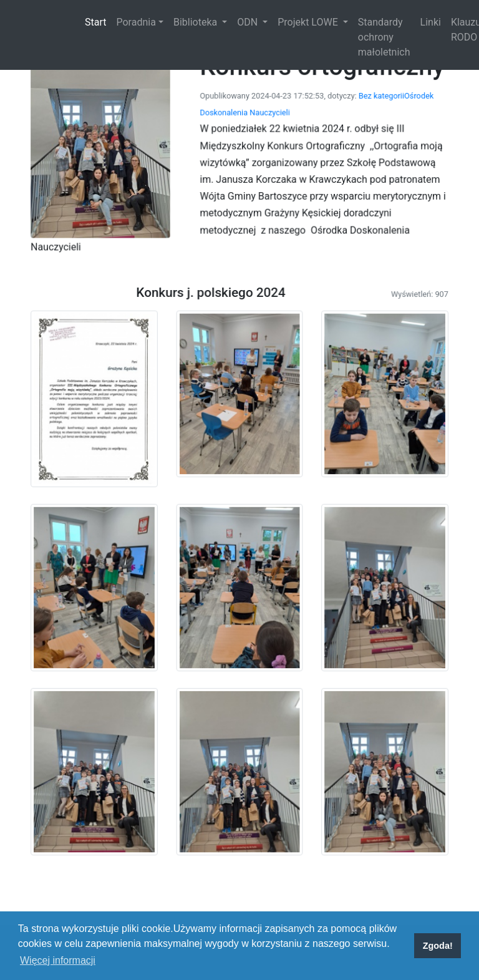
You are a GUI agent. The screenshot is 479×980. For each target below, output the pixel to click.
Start (98, 21)
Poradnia (136, 22)
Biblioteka (196, 22)
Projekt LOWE (309, 22)
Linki (431, 22)
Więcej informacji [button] (58, 960)
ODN (249, 22)
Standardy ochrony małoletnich (384, 37)
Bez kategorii (353, 156)
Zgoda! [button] (438, 946)
